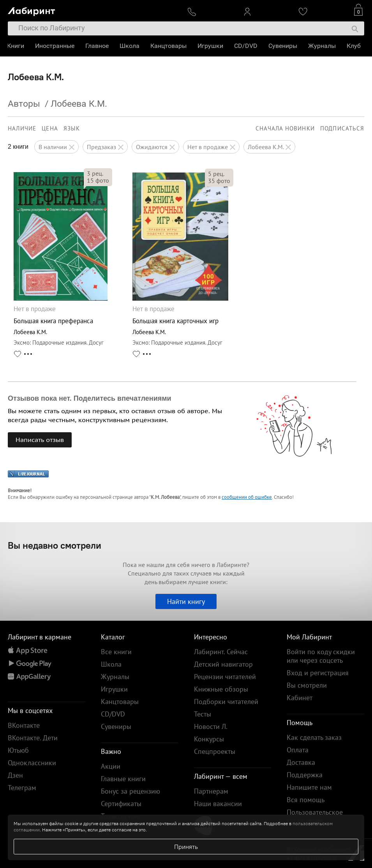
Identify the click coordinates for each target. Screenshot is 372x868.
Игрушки (211, 46)
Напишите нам (309, 787)
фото (98, 180)
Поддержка (305, 775)
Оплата (298, 750)
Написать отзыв (40, 440)
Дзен (15, 775)
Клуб (354, 46)
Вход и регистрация (318, 673)
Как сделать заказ (314, 737)
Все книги (116, 652)
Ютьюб (18, 750)
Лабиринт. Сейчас (221, 652)
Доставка (301, 762)
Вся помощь (306, 800)
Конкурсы (209, 739)
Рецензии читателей (225, 677)
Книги (16, 46)
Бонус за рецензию (130, 791)
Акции (111, 766)
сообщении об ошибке (247, 497)
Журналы (323, 46)
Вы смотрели (307, 685)
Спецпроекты (215, 751)
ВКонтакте (24, 725)
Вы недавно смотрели (55, 545)
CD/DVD (247, 46)
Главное (98, 46)
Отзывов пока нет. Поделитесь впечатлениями (90, 398)
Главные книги (123, 779)
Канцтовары (169, 46)
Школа (130, 46)
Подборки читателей (226, 702)
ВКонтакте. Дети (33, 738)
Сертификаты (121, 804)
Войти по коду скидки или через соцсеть (321, 656)
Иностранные (56, 46)
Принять (186, 847)
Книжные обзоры (221, 689)
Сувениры (284, 46)
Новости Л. (211, 726)
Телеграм (22, 788)
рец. (95, 173)
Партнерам (211, 791)
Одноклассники (32, 763)
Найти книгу (186, 601)
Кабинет (300, 698)
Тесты (203, 714)
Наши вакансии (218, 804)
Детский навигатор (223, 664)
